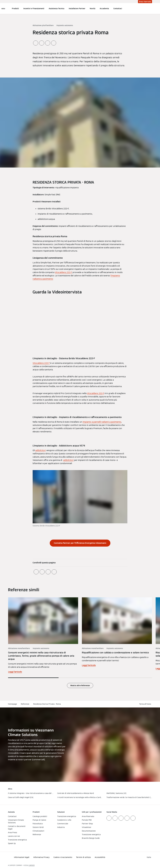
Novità (92, 9)
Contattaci (118, 9)
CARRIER (32, 865)
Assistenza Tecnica (56, 9)
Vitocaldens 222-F (63, 272)
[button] (146, 704)
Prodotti (15, 9)
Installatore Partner (77, 9)
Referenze (25, 704)
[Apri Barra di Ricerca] (151, 9)
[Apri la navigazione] (3, 9)
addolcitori (41, 450)
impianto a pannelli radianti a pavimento (102, 422)
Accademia (104, 9)
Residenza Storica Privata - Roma (47, 704)
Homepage (12, 704)
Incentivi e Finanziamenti (34, 9)
